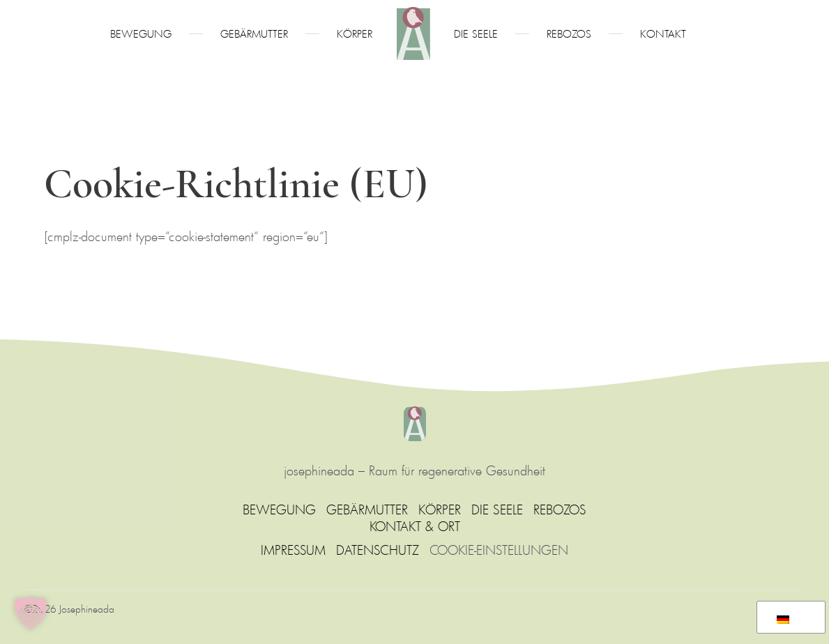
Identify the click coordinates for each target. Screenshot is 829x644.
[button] (31, 613)
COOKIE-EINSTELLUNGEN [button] (499, 550)
